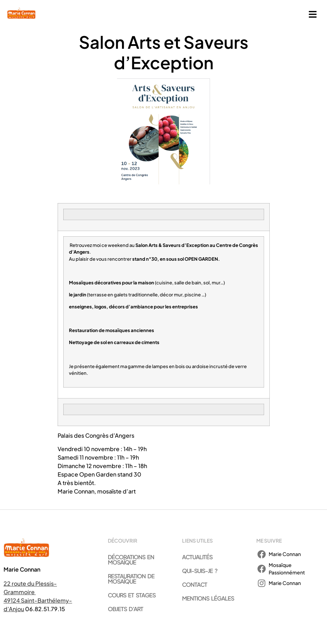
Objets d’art (125, 609)
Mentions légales (208, 598)
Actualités (197, 557)
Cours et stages (132, 595)
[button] (313, 14)
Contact (195, 584)
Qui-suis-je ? (200, 571)
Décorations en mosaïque (131, 560)
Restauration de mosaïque (131, 579)
